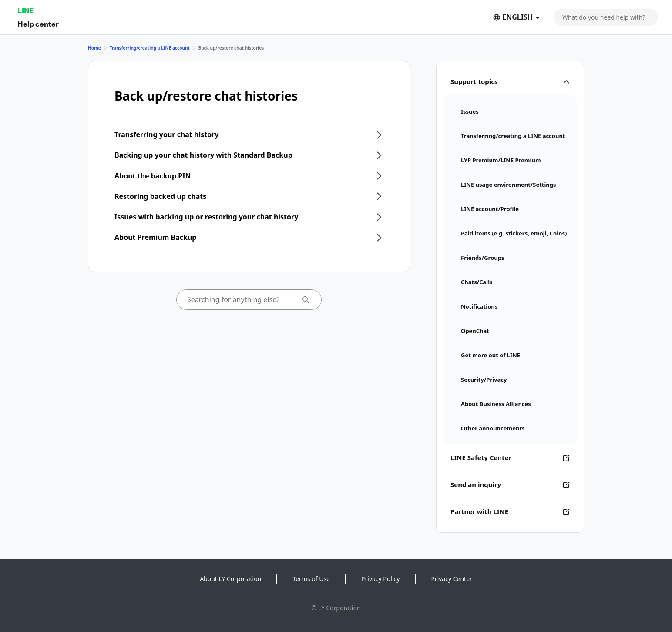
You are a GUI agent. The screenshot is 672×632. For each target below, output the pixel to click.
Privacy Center (451, 579)
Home (94, 48)
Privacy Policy (380, 579)
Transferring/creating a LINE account (150, 48)
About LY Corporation (230, 579)
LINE (25, 10)
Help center (38, 24)
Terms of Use (311, 579)
